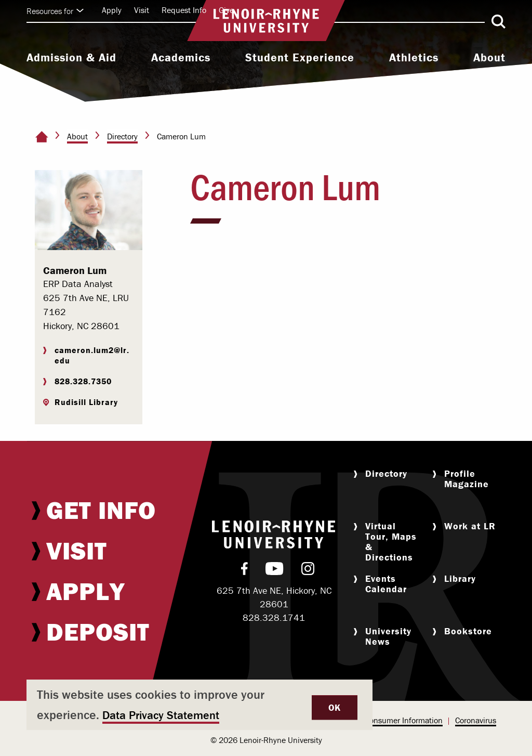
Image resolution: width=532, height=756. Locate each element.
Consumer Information (404, 720)
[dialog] (199, 705)
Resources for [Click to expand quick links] (55, 11)
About (489, 58)
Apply (112, 10)
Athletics (414, 58)
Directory (122, 136)
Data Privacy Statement (161, 715)
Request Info (184, 10)
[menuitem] (71, 59)
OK (335, 707)
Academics (181, 58)
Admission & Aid (71, 58)
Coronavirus (476, 720)
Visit (142, 10)
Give (226, 10)
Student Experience (300, 58)
